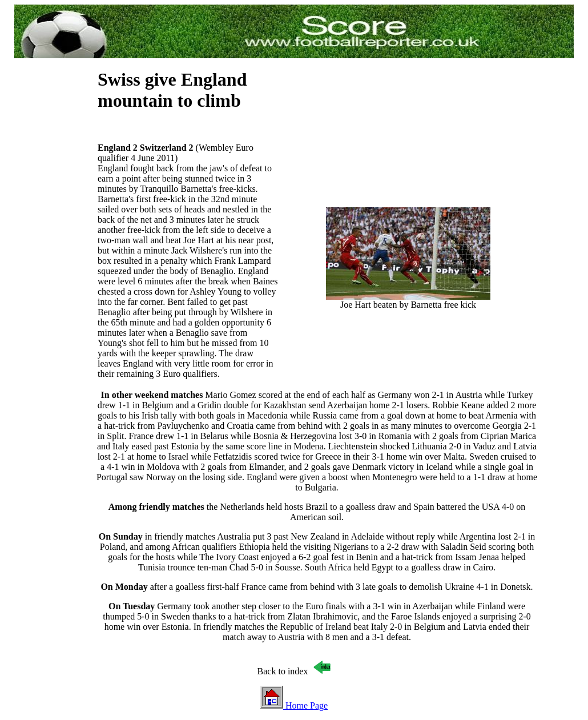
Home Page (294, 705)
